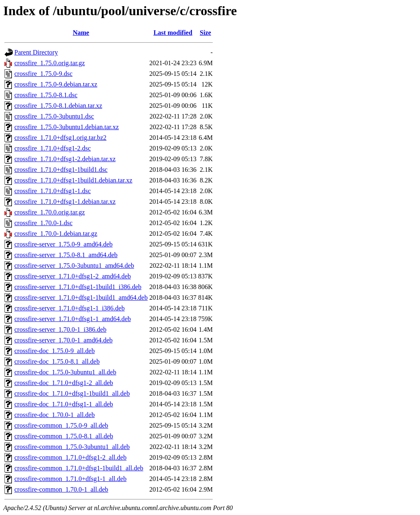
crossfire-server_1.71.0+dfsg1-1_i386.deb (70, 308)
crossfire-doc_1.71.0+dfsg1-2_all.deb (64, 383)
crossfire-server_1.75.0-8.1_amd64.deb (66, 255)
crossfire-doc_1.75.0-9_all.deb (55, 351)
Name (81, 33)
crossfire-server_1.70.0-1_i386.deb (60, 329)
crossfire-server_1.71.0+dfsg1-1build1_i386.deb (78, 287)
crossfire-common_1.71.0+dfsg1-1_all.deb (70, 479)
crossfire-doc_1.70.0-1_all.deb (55, 415)
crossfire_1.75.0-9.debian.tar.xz (56, 84)
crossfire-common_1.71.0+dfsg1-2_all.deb (70, 457)
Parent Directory (36, 52)
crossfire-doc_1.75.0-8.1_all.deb (57, 361)
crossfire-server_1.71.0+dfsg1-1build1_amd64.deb (81, 297)
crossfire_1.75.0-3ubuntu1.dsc (54, 116)
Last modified (173, 33)
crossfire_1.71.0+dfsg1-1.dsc (52, 191)
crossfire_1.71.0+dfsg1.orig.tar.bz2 (60, 138)
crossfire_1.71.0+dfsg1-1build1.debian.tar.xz (73, 180)
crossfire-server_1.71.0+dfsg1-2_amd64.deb (73, 276)
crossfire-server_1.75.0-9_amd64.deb (63, 244)
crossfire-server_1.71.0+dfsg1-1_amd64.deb (73, 319)
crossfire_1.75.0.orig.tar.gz (50, 63)
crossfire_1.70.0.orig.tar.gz (50, 212)
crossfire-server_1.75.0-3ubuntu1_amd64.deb (74, 265)
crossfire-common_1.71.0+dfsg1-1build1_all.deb (79, 468)
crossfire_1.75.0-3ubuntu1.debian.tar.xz (67, 127)
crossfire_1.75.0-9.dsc (43, 74)
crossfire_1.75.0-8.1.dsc (46, 95)
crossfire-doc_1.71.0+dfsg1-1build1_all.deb (72, 393)
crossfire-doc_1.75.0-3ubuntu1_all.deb (65, 372)
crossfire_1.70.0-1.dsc (43, 223)
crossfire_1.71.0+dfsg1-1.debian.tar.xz (65, 202)
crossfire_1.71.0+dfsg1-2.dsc (52, 148)
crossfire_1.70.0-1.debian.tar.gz (56, 234)
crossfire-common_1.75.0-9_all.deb (61, 425)
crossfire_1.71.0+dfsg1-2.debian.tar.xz (65, 159)
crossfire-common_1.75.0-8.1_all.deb (64, 436)
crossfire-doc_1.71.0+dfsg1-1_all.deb (64, 404)
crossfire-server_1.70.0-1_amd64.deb (63, 340)
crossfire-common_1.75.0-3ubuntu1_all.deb (72, 447)
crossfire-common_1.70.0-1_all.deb (61, 489)
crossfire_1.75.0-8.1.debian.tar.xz (58, 106)
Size (205, 33)
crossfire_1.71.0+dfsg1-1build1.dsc (61, 170)
